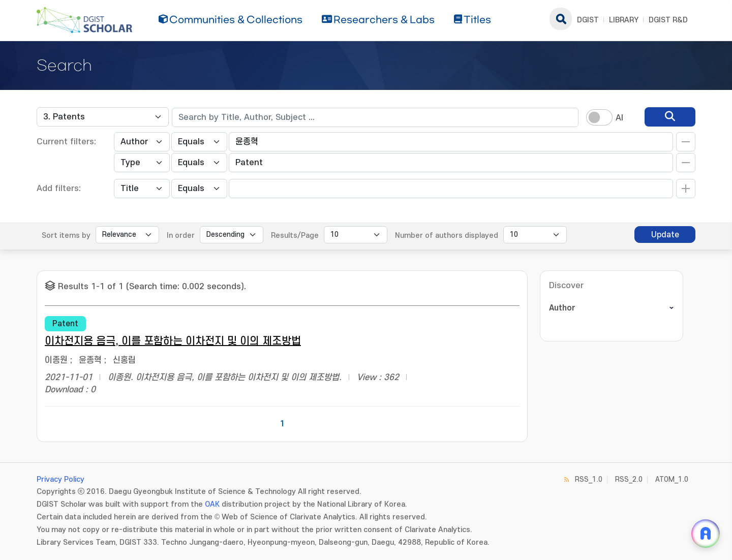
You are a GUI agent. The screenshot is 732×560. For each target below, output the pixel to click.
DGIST (588, 20)
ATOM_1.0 (672, 479)
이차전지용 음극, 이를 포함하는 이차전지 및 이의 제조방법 (173, 341)
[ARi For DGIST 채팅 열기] (706, 534)
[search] (670, 117)
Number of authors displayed (447, 236)
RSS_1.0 (589, 479)
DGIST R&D (668, 20)
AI (619, 118)
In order (181, 236)
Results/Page (295, 236)
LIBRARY (624, 20)
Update (665, 235)
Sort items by (66, 236)
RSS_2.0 (629, 479)
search (561, 19)
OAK (212, 504)
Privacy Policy (60, 479)
